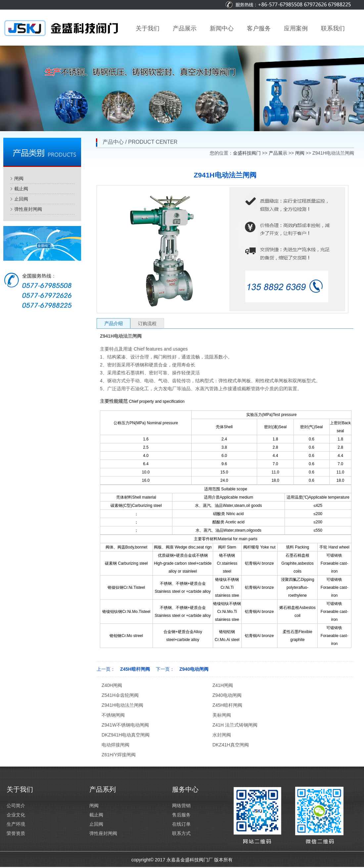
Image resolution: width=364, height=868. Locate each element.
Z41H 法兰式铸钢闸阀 (235, 725)
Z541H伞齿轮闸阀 (120, 695)
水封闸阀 (222, 735)
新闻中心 (222, 28)
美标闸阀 (222, 715)
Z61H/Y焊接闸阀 (119, 755)
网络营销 (181, 806)
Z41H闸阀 (223, 685)
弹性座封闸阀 (28, 209)
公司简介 (16, 806)
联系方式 (181, 833)
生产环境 (16, 824)
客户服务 (259, 28)
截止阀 (21, 189)
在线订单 (181, 824)
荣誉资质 (16, 833)
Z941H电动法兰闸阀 (122, 705)
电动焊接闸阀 (115, 745)
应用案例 (296, 28)
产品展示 (185, 28)
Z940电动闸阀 (194, 669)
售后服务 (181, 815)
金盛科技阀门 (247, 153)
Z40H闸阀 (112, 685)
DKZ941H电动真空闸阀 (126, 735)
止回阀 (21, 199)
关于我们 (148, 28)
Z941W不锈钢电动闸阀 (125, 725)
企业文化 (16, 815)
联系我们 (333, 28)
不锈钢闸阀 (113, 715)
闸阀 (19, 178)
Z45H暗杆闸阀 (135, 669)
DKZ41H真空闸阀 (231, 745)
